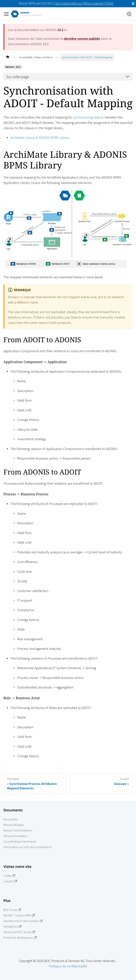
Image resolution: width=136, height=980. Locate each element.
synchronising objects (88, 117)
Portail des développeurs (20, 938)
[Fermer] (133, 4)
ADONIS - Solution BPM (19, 915)
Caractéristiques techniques (20, 842)
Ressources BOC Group (19, 932)
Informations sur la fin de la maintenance (28, 847)
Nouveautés (10, 819)
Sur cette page (18, 77)
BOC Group (12, 910)
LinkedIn (10, 881)
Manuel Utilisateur (14, 825)
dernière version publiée (82, 39)
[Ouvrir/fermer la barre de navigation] (6, 14)
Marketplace (12, 927)
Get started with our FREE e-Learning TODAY (84, 3)
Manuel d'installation (16, 836)
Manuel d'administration (18, 830)
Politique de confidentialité (68, 966)
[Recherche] (129, 14)
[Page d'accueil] (8, 57)
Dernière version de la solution (23, 921)
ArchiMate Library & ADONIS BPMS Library (40, 138)
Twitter (9, 876)
